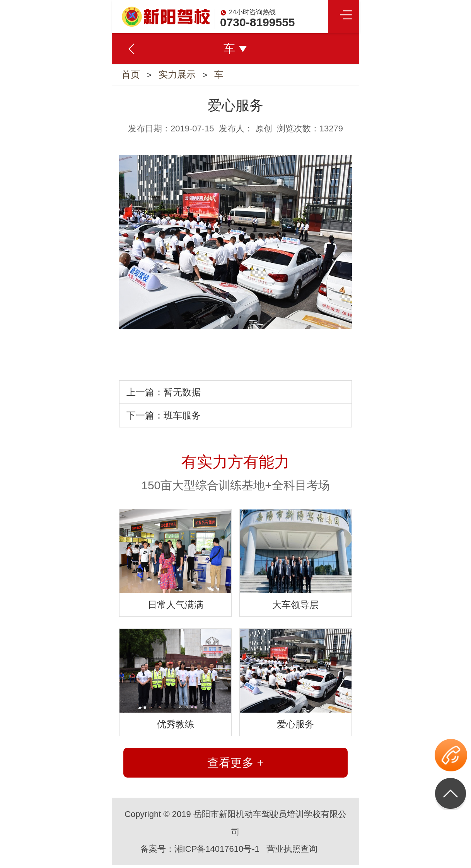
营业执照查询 (292, 852)
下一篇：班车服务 (164, 418)
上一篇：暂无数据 (164, 395)
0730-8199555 (258, 22)
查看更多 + (236, 765)
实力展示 (179, 76)
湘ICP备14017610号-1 (217, 852)
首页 (131, 76)
